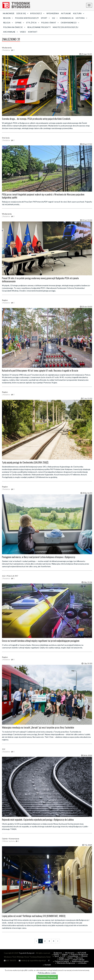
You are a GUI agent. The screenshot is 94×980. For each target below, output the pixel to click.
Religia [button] (8, 23)
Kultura (56, 954)
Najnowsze (9, 13)
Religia (62, 958)
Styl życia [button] (33, 23)
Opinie (70, 958)
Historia (84, 956)
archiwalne (82, 963)
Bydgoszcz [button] (37, 13)
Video (23, 32)
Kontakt (33, 32)
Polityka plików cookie (47, 973)
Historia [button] (81, 18)
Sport (57, 956)
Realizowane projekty (39, 27)
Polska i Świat (64, 960)
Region (65, 954)
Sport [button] (45, 18)
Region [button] (8, 18)
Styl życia (79, 958)
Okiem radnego (78, 960)
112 (64, 956)
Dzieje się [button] (22, 13)
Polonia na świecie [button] (14, 27)
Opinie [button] (20, 23)
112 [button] (55, 18)
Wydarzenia (53, 13)
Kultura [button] (79, 13)
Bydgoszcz (58, 953)
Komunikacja (67, 18)
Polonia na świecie (62, 961)
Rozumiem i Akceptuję (47, 977)
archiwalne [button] (10, 32)
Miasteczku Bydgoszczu (65, 27)
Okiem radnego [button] (70, 23)
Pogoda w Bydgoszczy (27, 18)
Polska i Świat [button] (50, 23)
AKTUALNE (66, 13)
